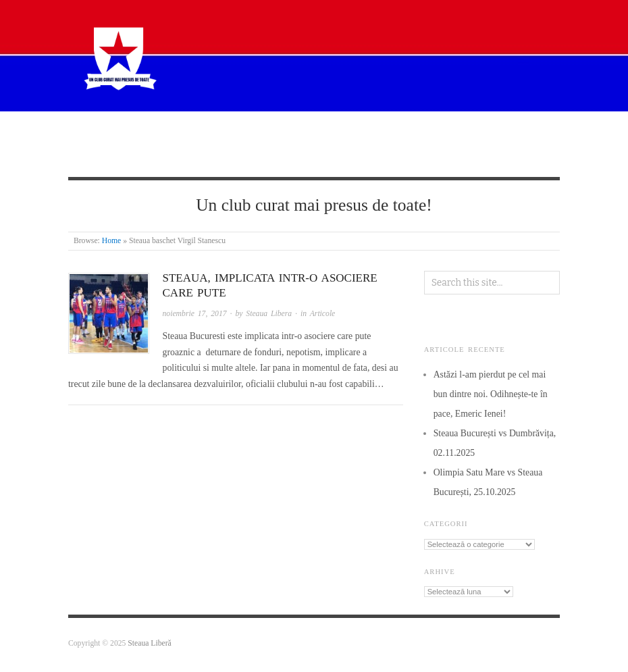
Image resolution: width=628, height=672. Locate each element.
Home (112, 241)
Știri (226, 133)
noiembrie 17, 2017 (195, 314)
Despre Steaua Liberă (142, 133)
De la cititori (416, 133)
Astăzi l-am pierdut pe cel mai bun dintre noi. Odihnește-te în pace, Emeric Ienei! (491, 394)
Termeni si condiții (136, 154)
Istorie (345, 133)
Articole (283, 133)
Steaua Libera (269, 314)
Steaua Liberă (150, 643)
